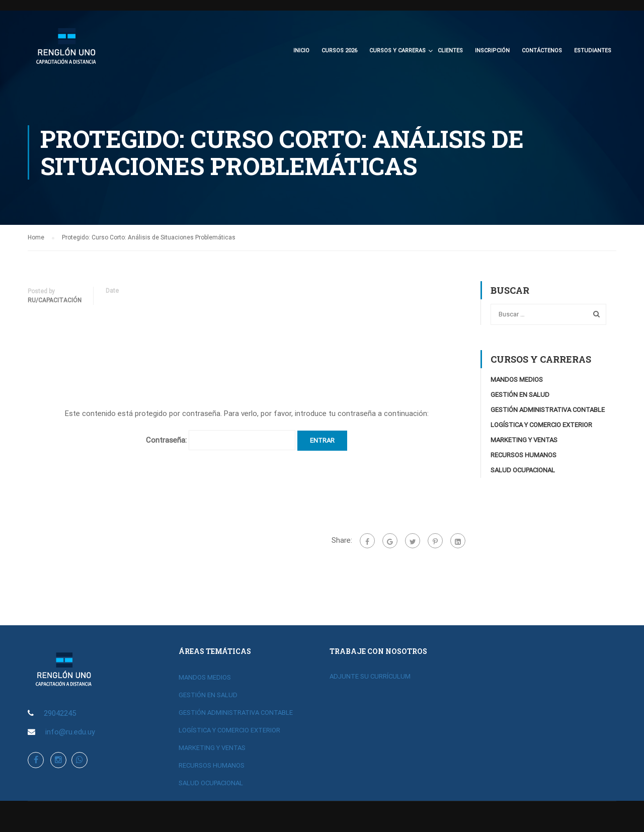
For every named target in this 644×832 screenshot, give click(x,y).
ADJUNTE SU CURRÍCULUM (370, 676)
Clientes (450, 51)
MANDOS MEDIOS (517, 381)
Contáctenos (542, 51)
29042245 (60, 713)
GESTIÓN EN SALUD (520, 396)
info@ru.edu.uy (70, 732)
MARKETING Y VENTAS (524, 441)
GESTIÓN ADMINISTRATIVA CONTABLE (548, 411)
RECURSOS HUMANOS (524, 456)
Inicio (301, 51)
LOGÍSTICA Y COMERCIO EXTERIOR (541, 426)
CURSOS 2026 (339, 51)
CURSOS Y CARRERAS (397, 51)
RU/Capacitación (55, 302)
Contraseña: (221, 442)
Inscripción (492, 51)
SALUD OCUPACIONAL (523, 472)
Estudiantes (593, 51)
